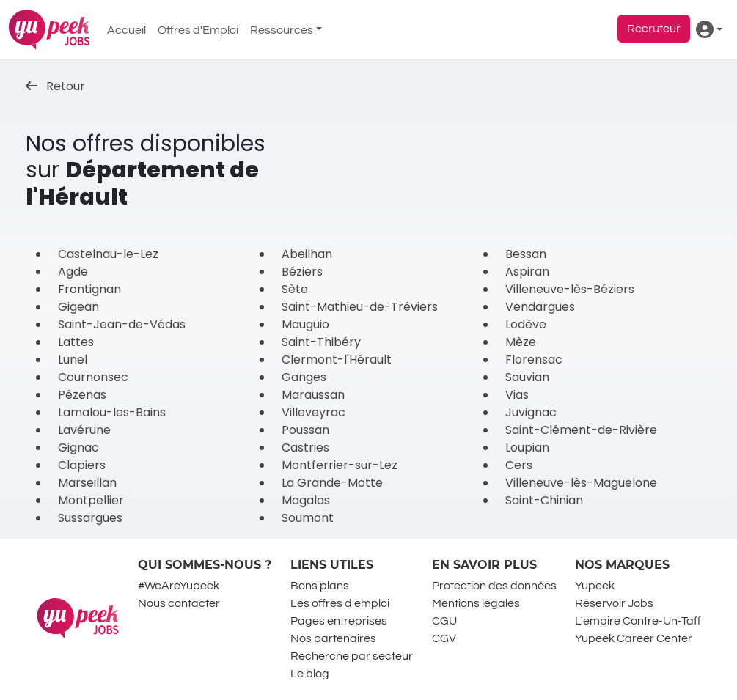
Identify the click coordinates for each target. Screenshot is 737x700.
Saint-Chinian (544, 500)
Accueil (126, 30)
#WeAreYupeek (179, 586)
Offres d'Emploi (198, 30)
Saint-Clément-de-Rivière (581, 430)
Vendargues (540, 307)
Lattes (76, 342)
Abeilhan (307, 254)
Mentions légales (476, 603)
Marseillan (87, 483)
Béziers (302, 272)
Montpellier (91, 500)
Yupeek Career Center (634, 638)
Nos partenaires (333, 638)
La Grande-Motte (332, 483)
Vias (517, 395)
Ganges (304, 377)
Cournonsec (93, 377)
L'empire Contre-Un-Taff (638, 621)
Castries (305, 447)
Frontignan (89, 289)
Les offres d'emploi (340, 603)
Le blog (310, 674)
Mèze (521, 342)
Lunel (73, 360)
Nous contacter (179, 603)
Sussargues (90, 518)
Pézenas (82, 395)
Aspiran (527, 272)
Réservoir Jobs (614, 603)
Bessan (526, 254)
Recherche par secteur (352, 656)
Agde (73, 272)
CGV (444, 638)
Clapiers (82, 465)
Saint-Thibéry (321, 342)
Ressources (282, 30)
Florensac (534, 360)
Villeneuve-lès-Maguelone (581, 483)
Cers (519, 465)
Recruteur (654, 29)
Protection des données (494, 586)
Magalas (306, 500)
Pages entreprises (339, 621)
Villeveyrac (313, 412)
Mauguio (305, 324)
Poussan (305, 430)
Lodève (526, 324)
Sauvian (527, 377)
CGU (444, 621)
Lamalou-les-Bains (112, 412)
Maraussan (313, 395)
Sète (295, 289)
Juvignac (531, 412)
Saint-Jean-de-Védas (122, 324)
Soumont (308, 518)
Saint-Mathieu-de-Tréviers (360, 307)
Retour (55, 86)
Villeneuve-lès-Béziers (570, 289)
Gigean (78, 307)
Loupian (527, 447)
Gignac (78, 447)
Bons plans (320, 586)
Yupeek (595, 586)
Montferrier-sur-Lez (340, 465)
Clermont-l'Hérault (337, 360)
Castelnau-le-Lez (108, 254)
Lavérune (84, 430)
